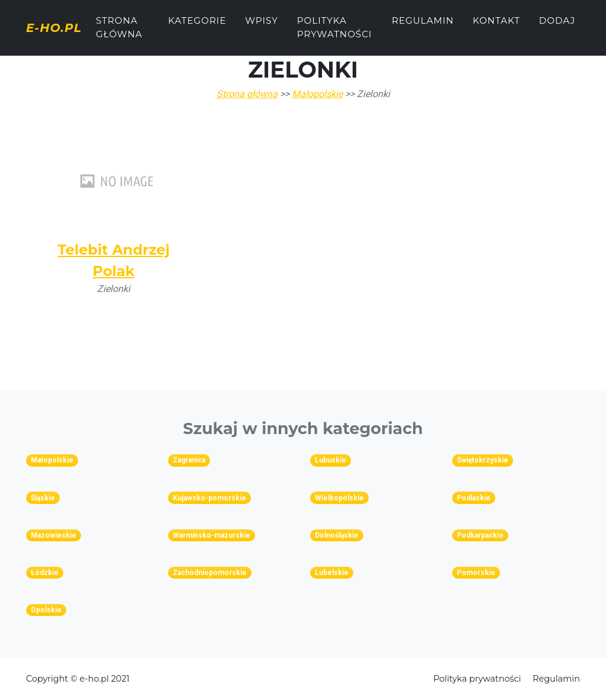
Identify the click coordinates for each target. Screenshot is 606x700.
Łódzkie (45, 573)
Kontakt (499, 25)
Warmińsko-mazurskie (212, 535)
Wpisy (266, 25)
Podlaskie (474, 498)
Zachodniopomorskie (210, 573)
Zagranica (189, 460)
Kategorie (201, 25)
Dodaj (560, 25)
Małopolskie (317, 94)
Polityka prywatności (339, 32)
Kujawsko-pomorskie (209, 498)
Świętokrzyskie (483, 460)
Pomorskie (476, 573)
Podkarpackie (480, 535)
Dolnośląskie (337, 535)
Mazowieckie (54, 535)
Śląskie (43, 498)
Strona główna (130, 32)
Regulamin (426, 25)
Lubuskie (331, 460)
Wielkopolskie (339, 498)
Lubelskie (332, 573)
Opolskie (46, 610)
